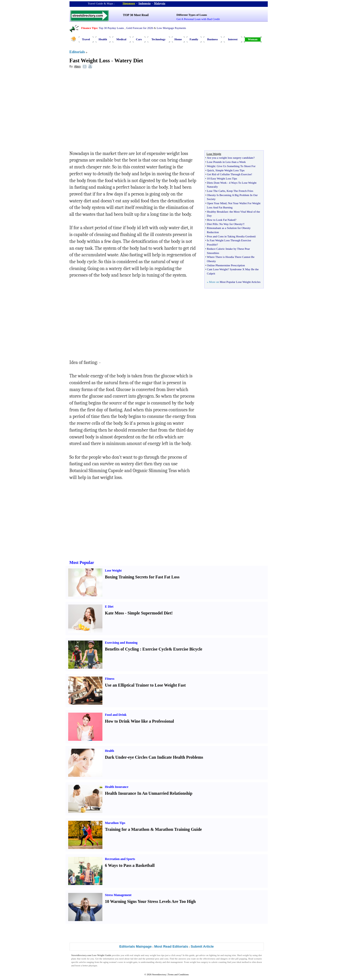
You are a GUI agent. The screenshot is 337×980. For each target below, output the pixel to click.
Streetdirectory (159, 974)
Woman (253, 39)
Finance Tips (89, 28)
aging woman (110, 962)
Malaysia (160, 3)
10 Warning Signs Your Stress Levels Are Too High (150, 901)
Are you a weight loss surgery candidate (230, 158)
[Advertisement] (112, 111)
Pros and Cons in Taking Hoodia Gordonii (231, 236)
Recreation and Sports (120, 859)
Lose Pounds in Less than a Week (226, 162)
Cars (139, 39)
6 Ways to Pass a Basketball (130, 865)
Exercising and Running (121, 643)
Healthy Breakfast (217, 212)
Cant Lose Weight (217, 269)
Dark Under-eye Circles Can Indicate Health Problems (154, 757)
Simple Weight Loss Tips (230, 170)
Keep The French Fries (240, 191)
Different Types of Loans (192, 15)
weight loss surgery (199, 962)
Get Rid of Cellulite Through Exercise (229, 174)
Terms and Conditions (178, 974)
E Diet (109, 607)
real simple (135, 955)
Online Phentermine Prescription (226, 265)
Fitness (110, 679)
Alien (77, 66)
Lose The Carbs (216, 191)
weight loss (155, 955)
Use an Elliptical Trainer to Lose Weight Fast (145, 685)
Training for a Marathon (127, 829)
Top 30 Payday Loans (111, 28)
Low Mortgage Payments (171, 28)
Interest (233, 39)
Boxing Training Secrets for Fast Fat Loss (142, 577)
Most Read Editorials (171, 946)
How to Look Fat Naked (221, 220)
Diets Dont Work (217, 183)
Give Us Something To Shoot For (236, 166)
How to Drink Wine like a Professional (140, 721)
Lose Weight (113, 571)
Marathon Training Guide (179, 829)
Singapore (129, 3)
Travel (86, 39)
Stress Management (118, 895)
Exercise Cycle (156, 649)
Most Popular (82, 562)
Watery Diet (129, 61)
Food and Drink (116, 715)
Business (212, 39)
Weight (211, 166)
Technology (158, 39)
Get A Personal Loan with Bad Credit (198, 19)
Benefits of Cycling (122, 649)
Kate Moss (115, 613)
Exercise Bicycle (188, 649)
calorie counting (219, 962)
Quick (210, 170)
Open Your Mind (217, 203)
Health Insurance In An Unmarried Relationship (149, 793)
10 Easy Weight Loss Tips (222, 178)
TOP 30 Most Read (136, 15)
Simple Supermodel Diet (149, 613)
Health (103, 39)
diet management (175, 962)
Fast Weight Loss (90, 61)
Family (194, 39)
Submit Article (202, 946)
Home (178, 39)
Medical (121, 39)
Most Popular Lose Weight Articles (240, 282)
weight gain (132, 962)
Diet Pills (212, 224)
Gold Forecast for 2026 (140, 28)
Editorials (77, 52)
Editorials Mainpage (135, 946)
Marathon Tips (115, 823)
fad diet (134, 959)
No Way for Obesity (231, 224)
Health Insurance (117, 787)
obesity (158, 962)
